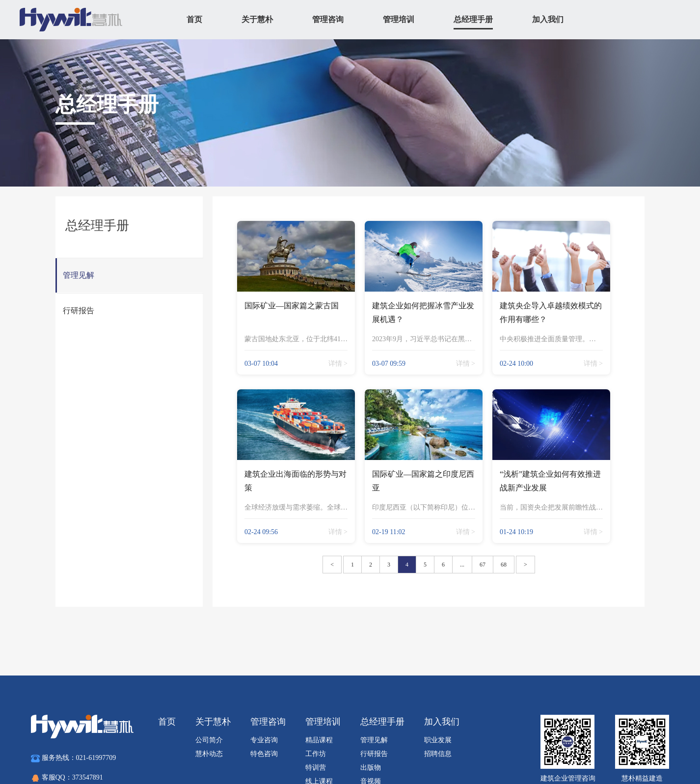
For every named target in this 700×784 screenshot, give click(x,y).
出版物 (371, 768)
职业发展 (438, 740)
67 (483, 565)
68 (504, 565)
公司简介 (209, 740)
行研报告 (374, 754)
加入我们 (548, 19)
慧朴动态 (209, 754)
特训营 (316, 768)
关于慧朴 (257, 19)
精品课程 (319, 740)
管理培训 (399, 19)
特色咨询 (264, 754)
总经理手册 (473, 19)
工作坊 (316, 754)
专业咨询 (264, 740)
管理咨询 (328, 19)
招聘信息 (438, 754)
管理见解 (374, 740)
